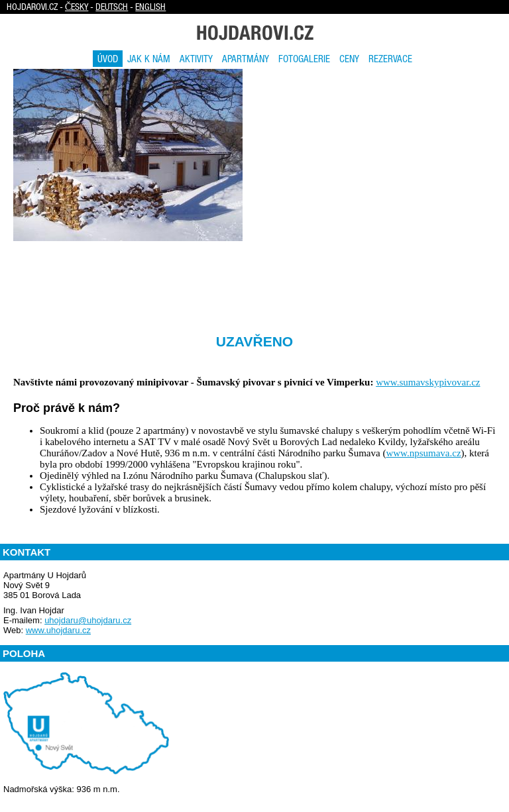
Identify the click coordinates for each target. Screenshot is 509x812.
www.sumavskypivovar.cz (428, 382)
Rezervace (390, 59)
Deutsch (112, 7)
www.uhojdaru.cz (58, 630)
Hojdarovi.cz (255, 32)
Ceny (349, 59)
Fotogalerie (304, 59)
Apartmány (246, 59)
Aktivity (196, 59)
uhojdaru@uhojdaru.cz (88, 620)
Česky (77, 7)
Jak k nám (149, 59)
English (150, 7)
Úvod (108, 59)
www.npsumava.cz (423, 453)
